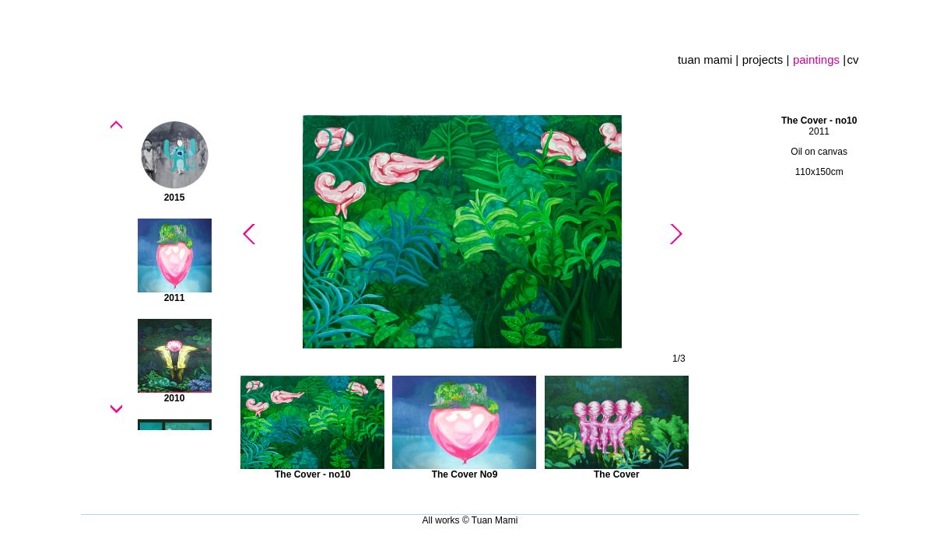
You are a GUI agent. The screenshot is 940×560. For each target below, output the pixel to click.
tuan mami (707, 59)
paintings (818, 59)
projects (765, 59)
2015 (175, 198)
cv (853, 59)
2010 (175, 398)
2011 (175, 298)
